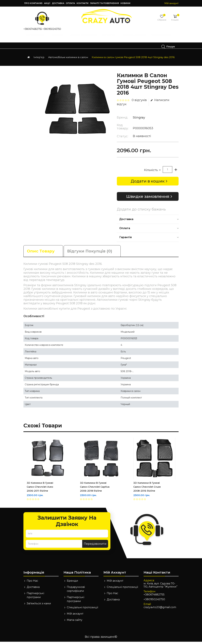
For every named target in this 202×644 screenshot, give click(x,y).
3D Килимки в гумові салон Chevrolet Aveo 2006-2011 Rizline (40, 489)
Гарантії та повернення (104, 3)
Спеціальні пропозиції (82, 610)
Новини (125, 3)
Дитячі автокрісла (85, 38)
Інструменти (37, 38)
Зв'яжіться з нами (39, 606)
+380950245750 (52, 29)
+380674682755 (33, 29)
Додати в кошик (148, 183)
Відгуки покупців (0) (90, 253)
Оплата (70, 3)
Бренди (72, 583)
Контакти (83, 3)
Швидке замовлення (148, 199)
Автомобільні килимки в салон (68, 59)
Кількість (151, 172)
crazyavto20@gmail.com (160, 610)
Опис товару (41, 253)
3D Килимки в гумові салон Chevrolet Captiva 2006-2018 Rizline (95, 489)
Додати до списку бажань (141, 212)
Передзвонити (95, 546)
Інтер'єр (60, 38)
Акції (47, 3)
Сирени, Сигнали (136, 38)
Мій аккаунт (75, 616)
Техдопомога (41, 47)
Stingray (139, 120)
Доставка (58, 3)
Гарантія (126, 240)
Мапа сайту (75, 622)
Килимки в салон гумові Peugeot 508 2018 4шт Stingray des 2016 (133, 59)
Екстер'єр (111, 38)
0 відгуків (139, 102)
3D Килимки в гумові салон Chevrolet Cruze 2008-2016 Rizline (147, 489)
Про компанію (33, 3)
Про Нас (32, 583)
